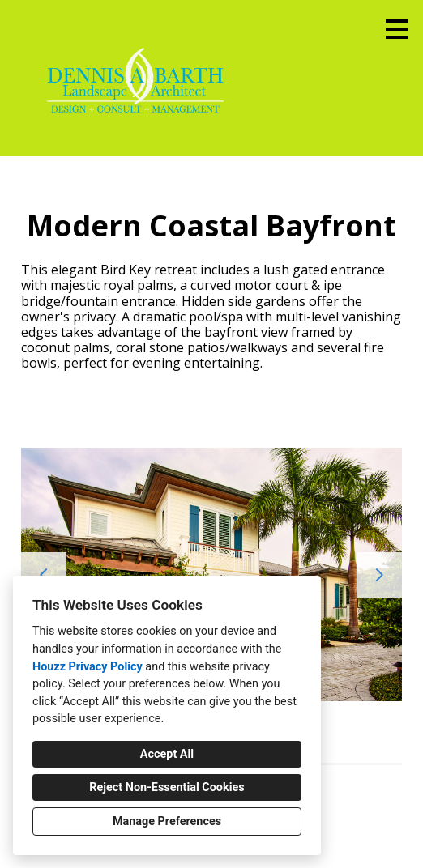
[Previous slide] (44, 575)
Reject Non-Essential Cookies (167, 787)
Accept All (167, 754)
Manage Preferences (167, 821)
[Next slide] (379, 575)
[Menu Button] (397, 29)
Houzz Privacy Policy (88, 667)
